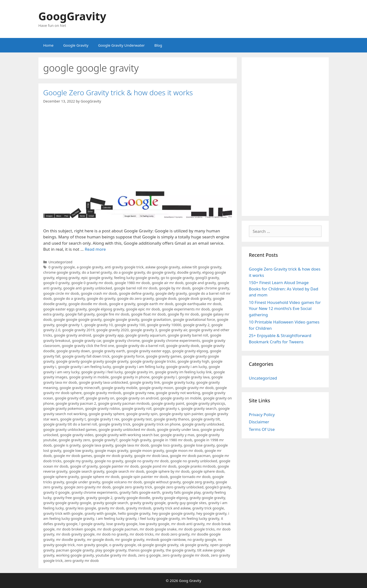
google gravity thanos (172, 419)
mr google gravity (130, 540)
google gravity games (164, 356)
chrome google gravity (62, 272)
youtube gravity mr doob (116, 555)
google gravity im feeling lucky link (183, 372)
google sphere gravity (61, 477)
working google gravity (75, 555)
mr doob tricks (142, 534)
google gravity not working (178, 393)
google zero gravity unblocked (179, 487)
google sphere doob (208, 471)
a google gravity (90, 267)
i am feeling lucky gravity (116, 518)
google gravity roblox (103, 408)
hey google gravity (211, 513)
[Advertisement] (285, 137)
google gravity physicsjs (206, 403)
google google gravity (121, 320)
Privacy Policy (262, 415)
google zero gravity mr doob (87, 487)
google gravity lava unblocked (103, 382)
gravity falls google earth (140, 492)
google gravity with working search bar (127, 435)
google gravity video (77, 435)
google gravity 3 (144, 330)
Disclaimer (259, 422)
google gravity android (73, 335)
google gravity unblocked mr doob (127, 430)
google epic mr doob (143, 309)
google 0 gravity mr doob (92, 283)
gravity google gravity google (67, 503)
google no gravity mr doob (147, 461)
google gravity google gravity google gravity (92, 361)
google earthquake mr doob (198, 304)
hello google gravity (134, 513)
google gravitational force (194, 320)
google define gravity (136, 293)
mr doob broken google (76, 529)
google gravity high (193, 361)
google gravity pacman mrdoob (124, 403)
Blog (158, 45)
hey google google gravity (173, 513)
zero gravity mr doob (82, 561)
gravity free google (69, 498)
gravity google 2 (99, 498)
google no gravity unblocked (194, 461)
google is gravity (67, 445)
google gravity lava (194, 377)
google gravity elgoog (190, 351)
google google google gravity (77, 320)
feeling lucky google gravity (137, 278)
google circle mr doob (61, 293)
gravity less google (81, 508)
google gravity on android (137, 398)
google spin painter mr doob (144, 477)
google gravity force (128, 356)
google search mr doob (125, 471)
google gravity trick (114, 424)
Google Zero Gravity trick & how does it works (118, 92)
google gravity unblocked (203, 424)
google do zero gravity (135, 298)
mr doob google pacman (117, 529)
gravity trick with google (63, 513)
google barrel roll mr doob (136, 288)
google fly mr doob (183, 314)
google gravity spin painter (181, 414)
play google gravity (111, 550)
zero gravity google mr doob (186, 555)
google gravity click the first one (88, 346)
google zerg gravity (198, 482)
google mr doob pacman (190, 456)
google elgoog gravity (106, 309)
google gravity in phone (130, 377)
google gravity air (173, 330)
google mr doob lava (151, 456)
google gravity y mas (177, 435)
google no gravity (109, 461)
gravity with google (100, 513)
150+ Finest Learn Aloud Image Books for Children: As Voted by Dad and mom (284, 289)
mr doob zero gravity (172, 534)
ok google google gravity (158, 545)
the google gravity (181, 550)
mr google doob (100, 540)
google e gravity (122, 304)
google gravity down (73, 351)
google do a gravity (69, 298)
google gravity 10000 (164, 325)
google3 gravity (218, 487)
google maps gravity (112, 451)
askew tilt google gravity (202, 267)
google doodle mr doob (88, 304)
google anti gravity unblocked (88, 288)
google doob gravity (195, 298)
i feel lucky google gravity (159, 518)
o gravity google (123, 545)
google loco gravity (166, 445)
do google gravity (161, 272)
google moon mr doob (184, 451)
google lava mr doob (132, 445)
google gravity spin (142, 414)
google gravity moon (156, 388)
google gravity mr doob (194, 388)
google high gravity (135, 440)
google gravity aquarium (146, 335)
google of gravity (84, 466)
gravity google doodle (132, 498)
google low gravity (78, 451)
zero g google (149, 555)
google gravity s (166, 408)
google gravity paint (168, 403)
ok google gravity (194, 545)
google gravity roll (137, 408)
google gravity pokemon (63, 408)
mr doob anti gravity (188, 524)
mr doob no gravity (112, 534)
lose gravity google (122, 524)
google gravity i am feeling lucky (84, 367)
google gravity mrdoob (102, 393)
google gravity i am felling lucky (139, 367)
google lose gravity (199, 445)
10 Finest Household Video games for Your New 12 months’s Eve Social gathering (285, 309)
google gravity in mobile (89, 377)
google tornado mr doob (190, 477)
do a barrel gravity (97, 272)
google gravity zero (74, 440)
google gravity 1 (69, 325)
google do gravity (101, 298)
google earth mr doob (155, 304)
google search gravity (87, 471)
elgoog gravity (68, 278)
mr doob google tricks (197, 529)
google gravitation (156, 320)
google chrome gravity (210, 288)
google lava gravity (98, 445)
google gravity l (164, 377)
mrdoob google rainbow (166, 540)
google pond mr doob (158, 466)
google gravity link (145, 382)
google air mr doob (168, 283)
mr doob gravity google (75, 534)
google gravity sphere (107, 414)
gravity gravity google (148, 503)
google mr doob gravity (113, 456)
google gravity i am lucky (187, 367)
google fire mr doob (113, 314)
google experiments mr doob (186, 309)
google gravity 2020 (112, 330)
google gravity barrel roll (188, 335)
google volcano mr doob (122, 482)
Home (49, 45)
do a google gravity (129, 272)
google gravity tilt (206, 419)
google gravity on (100, 398)
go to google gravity (177, 278)
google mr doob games (73, 456)
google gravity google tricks (153, 361)
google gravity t (73, 419)
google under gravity (83, 482)
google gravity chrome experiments (171, 341)
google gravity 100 (130, 325)
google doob (166, 298)
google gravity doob (183, 346)
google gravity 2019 (78, 330)
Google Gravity (76, 45)
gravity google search (111, 503)
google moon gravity (147, 451)
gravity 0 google (56, 492)
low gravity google (154, 524)
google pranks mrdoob (197, 466)
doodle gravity (189, 272)
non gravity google (92, 545)
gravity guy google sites (187, 503)
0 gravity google (62, 267)
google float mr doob (149, 314)
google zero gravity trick (132, 487)
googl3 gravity (207, 278)
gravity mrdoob (139, 508)
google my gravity (78, 461)
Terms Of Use (262, 429)
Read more (95, 249)
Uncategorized (60, 262)
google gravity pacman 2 (76, 403)
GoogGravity (72, 16)
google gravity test (136, 419)
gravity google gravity (207, 498)
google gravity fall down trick (86, 356)
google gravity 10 (99, 325)
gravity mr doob (111, 508)
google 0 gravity (56, 283)
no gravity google (202, 540)
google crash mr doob (99, 293)
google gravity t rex (103, 419)
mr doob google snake (158, 529)
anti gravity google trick (124, 267)
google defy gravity (171, 293)
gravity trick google (208, 508)
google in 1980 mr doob (172, 440)
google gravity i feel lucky (102, 372)
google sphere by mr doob (168, 471)
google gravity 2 (196, 325)
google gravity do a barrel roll (140, 346)
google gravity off (69, 398)
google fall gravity (80, 314)
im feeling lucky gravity (200, 518)
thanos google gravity (146, 550)
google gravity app (108, 335)
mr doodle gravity (71, 540)
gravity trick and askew (172, 508)
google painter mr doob (119, 466)
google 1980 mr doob (132, 283)
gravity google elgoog (170, 498)
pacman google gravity (75, 550)
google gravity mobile (120, 388)
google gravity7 (105, 440)
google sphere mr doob (100, 477)
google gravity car (87, 341)
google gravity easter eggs (149, 351)
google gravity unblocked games (70, 430)
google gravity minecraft (80, 388)
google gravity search (199, 408)
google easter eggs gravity (65, 309)
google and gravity (201, 283)
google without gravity (162, 482)
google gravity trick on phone (156, 424)
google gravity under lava (178, 430)
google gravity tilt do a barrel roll (70, 424)
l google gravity (92, 524)
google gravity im (139, 372)
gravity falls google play (181, 492)
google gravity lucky (178, 382)
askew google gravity (163, 267)
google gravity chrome (121, 341)
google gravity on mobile (181, 398)
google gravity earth (108, 351)
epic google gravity (97, 278)
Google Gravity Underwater (122, 45)
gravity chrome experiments (94, 492)
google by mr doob (175, 288)
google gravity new (138, 393)
